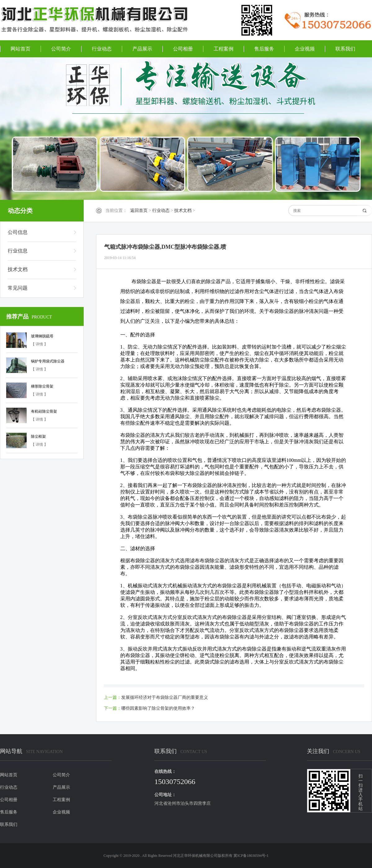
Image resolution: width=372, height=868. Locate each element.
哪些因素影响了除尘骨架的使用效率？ (158, 708)
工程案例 (224, 49)
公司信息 (18, 232)
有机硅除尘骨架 (44, 411)
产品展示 (142, 49)
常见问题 (18, 288)
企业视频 (305, 49)
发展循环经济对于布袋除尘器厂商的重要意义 (165, 697)
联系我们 (345, 49)
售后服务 (264, 49)
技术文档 (183, 210)
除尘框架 (38, 436)
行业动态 (102, 49)
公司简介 (61, 49)
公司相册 (183, 49)
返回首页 (139, 210)
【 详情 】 (39, 344)
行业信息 (18, 251)
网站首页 (20, 49)
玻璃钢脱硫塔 (42, 336)
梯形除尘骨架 (42, 386)
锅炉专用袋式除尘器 (48, 361)
